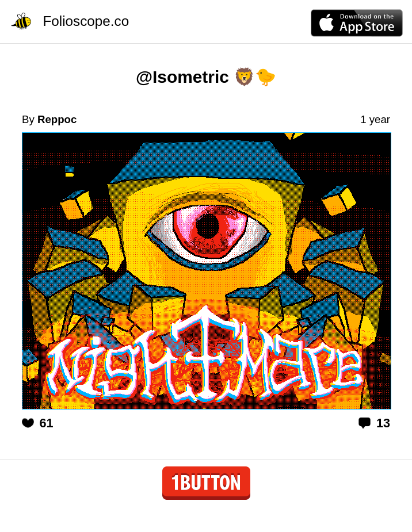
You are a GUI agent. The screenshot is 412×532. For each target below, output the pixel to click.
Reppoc (57, 119)
